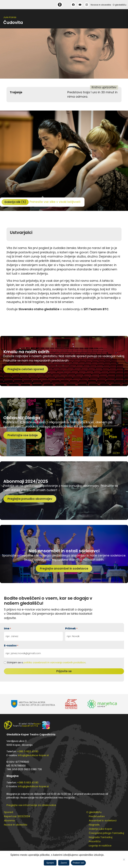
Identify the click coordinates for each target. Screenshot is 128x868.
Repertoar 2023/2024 (17, 816)
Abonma (9, 820)
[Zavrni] (124, 859)
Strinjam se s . (46, 662)
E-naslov (11, 646)
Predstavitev (97, 816)
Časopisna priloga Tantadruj (106, 833)
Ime (7, 628)
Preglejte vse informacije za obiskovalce (31, 805)
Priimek (71, 628)
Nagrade (94, 825)
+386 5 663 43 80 (28, 751)
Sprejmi (50, 863)
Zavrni (64, 863)
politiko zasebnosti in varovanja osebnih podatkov (54, 662)
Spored (8, 812)
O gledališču (119, 5)
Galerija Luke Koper (100, 829)
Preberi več (78, 863)
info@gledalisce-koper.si (33, 755)
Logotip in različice (100, 846)
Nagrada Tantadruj (101, 837)
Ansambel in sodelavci (103, 820)
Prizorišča (95, 841)
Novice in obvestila (101, 5)
